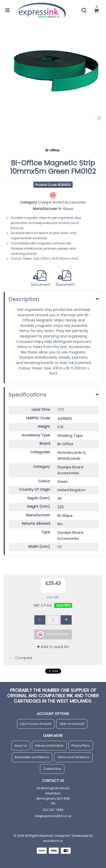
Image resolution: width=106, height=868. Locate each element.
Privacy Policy (81, 746)
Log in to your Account (36, 724)
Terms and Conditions (73, 757)
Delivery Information (49, 746)
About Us (21, 746)
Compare (20, 658)
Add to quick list (53, 647)
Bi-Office (52, 150)
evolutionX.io (53, 841)
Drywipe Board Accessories (62, 202)
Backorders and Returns (32, 757)
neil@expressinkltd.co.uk (53, 816)
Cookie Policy (52, 769)
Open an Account (72, 724)
